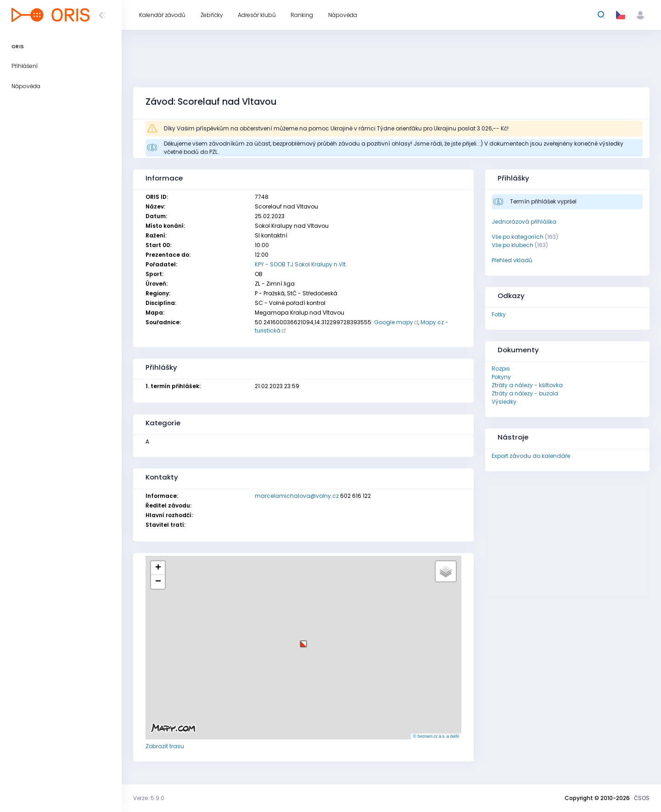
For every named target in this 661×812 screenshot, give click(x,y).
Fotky (499, 314)
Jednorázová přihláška (524, 222)
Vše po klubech (513, 245)
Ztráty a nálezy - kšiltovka (527, 385)
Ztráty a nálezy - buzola (525, 393)
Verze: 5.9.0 (149, 798)
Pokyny (501, 377)
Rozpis (501, 369)
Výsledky (504, 402)
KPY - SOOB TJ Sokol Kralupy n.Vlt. (301, 264)
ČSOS (642, 798)
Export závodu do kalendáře (531, 456)
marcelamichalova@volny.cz (297, 496)
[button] (303, 640)
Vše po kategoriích (518, 237)
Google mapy (394, 322)
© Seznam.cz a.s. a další (436, 736)
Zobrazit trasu (165, 746)
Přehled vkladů (512, 260)
